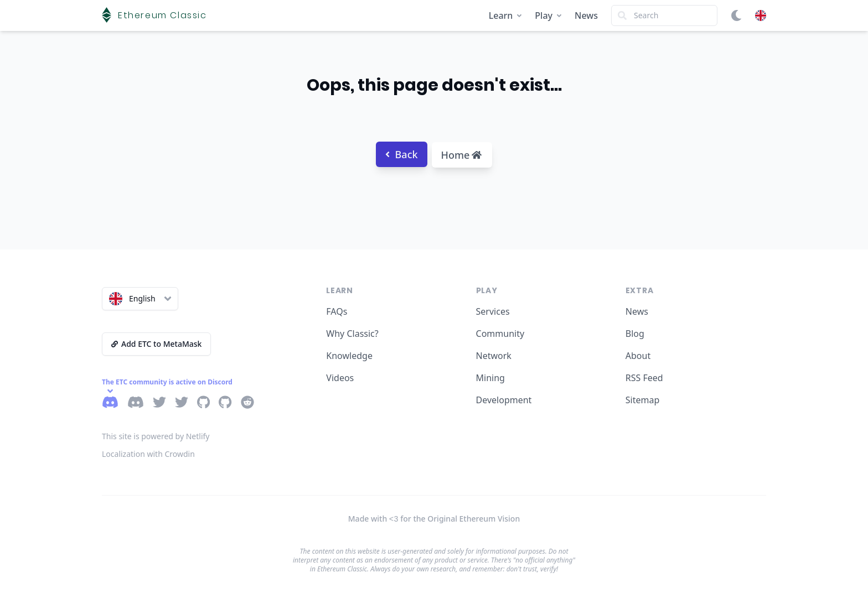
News (586, 15)
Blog (635, 334)
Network (494, 356)
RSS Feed (644, 378)
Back (402, 154)
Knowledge (349, 356)
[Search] (664, 15)
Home (462, 155)
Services (493, 311)
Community (500, 334)
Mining (490, 378)
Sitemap (643, 400)
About (638, 356)
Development (504, 400)
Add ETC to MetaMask (156, 344)
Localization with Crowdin (148, 454)
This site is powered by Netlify (156, 436)
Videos (340, 378)
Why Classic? (352, 334)
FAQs (337, 311)
